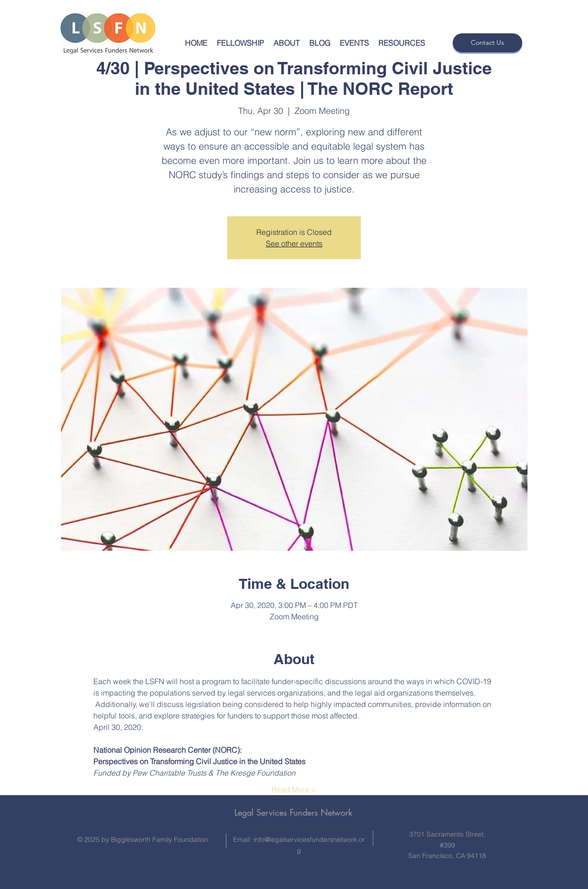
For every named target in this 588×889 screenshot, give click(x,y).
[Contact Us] (487, 43)
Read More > (294, 789)
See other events (294, 243)
